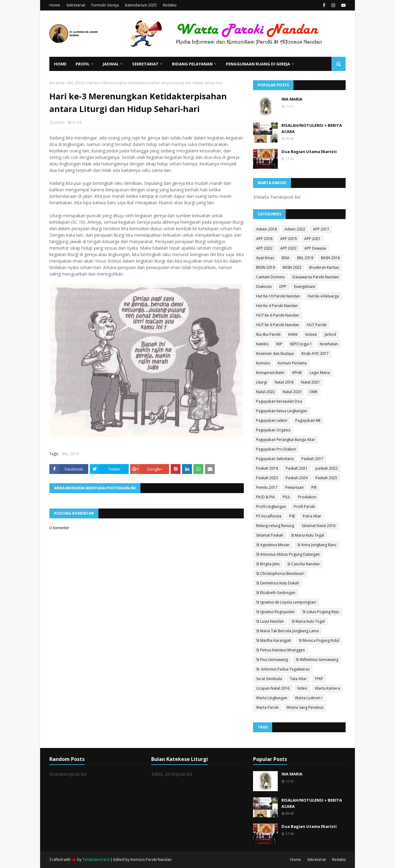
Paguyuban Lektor (272, 420)
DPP (283, 287)
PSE (292, 516)
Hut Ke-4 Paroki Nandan (277, 306)
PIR (314, 487)
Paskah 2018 (267, 468)
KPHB (297, 373)
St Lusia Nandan (270, 621)
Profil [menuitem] (83, 64)
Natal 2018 (284, 382)
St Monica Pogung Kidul (319, 640)
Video (302, 688)
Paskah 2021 (297, 468)
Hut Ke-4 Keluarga (323, 296)
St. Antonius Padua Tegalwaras (283, 669)
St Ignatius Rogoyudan (275, 612)
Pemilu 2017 (267, 487)
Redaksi (170, 5)
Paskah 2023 (267, 478)
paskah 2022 (326, 468)
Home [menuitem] (60, 64)
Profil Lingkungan (271, 507)
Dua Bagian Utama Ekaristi (309, 152)
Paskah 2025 (326, 478)
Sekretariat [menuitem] (145, 64)
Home (55, 5)
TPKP (319, 679)
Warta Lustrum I (309, 698)
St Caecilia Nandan (304, 564)
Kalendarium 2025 (141, 5)
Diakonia (264, 287)
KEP (279, 344)
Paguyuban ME (308, 420)
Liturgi (262, 382)
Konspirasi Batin (270, 373)
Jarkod (330, 334)
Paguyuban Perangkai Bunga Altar (286, 440)
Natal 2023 (292, 392)
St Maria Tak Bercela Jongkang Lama (287, 631)
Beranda (57, 83)
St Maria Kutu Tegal (308, 535)
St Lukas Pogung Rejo (321, 612)
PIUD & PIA (266, 497)
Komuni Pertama (292, 363)
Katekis (262, 344)
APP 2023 (288, 248)
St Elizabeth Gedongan (276, 593)
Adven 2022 (295, 229)
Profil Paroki (304, 507)
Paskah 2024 (297, 478)
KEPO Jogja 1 (301, 344)
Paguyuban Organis (273, 430)
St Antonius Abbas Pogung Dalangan (288, 554)
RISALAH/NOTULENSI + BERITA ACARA (312, 128)
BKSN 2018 (330, 258)
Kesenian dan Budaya (275, 353)
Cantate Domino (270, 277)
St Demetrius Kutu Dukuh (278, 583)
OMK (313, 392)
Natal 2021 (311, 382)
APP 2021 (312, 239)
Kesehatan (329, 344)
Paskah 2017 (312, 459)
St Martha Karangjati (274, 640)
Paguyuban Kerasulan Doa (279, 401)
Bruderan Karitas (324, 267)
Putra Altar (312, 516)
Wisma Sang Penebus (305, 707)
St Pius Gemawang (272, 660)
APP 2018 (264, 239)
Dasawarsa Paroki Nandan (316, 277)
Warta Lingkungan (272, 698)
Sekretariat (76, 5)
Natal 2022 (266, 392)
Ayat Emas (265, 258)
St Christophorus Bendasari (280, 573)
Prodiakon (307, 497)
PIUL (287, 497)
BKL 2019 (76, 83)
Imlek (293, 334)
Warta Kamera (328, 688)
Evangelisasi (305, 287)
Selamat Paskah (270, 535)
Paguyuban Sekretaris (275, 459)
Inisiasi (311, 334)
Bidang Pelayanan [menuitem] (192, 64)
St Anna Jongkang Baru (317, 545)
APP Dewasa (315, 248)
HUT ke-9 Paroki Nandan (278, 325)
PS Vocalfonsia (269, 516)
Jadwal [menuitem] (111, 64)
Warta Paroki (267, 707)
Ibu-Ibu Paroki (268, 334)
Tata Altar (298, 679)
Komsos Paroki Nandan (151, 860)
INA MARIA (292, 99)
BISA (286, 258)
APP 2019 (288, 239)
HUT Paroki (317, 325)
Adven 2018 (266, 229)
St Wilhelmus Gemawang (317, 660)
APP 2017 (321, 229)
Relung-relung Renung (275, 526)
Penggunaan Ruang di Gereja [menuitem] (258, 64)
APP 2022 (264, 248)
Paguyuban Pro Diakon (276, 449)
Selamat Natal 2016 (319, 526)
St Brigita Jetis (268, 564)
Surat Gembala (269, 679)
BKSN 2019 (266, 267)
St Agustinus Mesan (273, 545)
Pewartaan (294, 487)
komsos (263, 363)
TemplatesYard (96, 860)
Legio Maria (320, 373)
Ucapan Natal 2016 (273, 688)
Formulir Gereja (105, 5)
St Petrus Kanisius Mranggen (281, 650)
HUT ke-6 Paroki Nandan (278, 315)
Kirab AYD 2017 (315, 353)
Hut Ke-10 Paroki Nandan (278, 296)
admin (59, 122)
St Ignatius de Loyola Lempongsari (286, 602)
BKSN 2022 (292, 267)
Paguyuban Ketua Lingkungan (282, 411)
